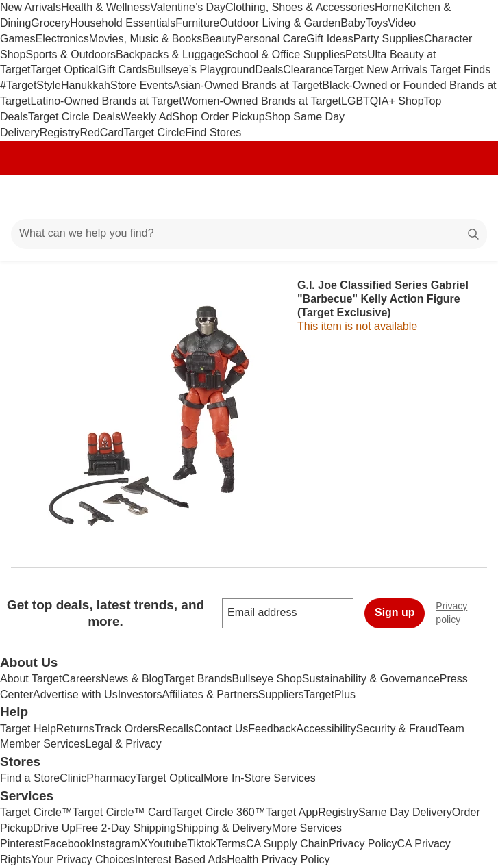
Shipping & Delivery (224, 828)
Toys (377, 23)
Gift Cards (123, 69)
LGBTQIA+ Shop (383, 101)
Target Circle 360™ (219, 812)
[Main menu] (29, 197)
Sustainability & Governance (371, 679)
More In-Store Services (260, 778)
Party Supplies (389, 39)
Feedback (272, 729)
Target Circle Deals (74, 117)
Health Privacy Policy (278, 859)
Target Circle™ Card (122, 812)
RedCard (101, 132)
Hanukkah (86, 85)
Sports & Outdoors (71, 54)
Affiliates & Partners (210, 694)
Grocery (50, 23)
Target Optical (64, 69)
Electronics (62, 39)
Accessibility (326, 729)
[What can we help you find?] (249, 234)
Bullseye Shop (267, 679)
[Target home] (249, 197)
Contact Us (221, 729)
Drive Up (54, 828)
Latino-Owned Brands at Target (106, 101)
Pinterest (22, 844)
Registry (60, 132)
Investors (140, 694)
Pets (356, 54)
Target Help (28, 729)
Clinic (73, 778)
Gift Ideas (329, 39)
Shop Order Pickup (218, 117)
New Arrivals (30, 7)
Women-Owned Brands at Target (262, 101)
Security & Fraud (397, 729)
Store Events (142, 85)
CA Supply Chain (287, 844)
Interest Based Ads (181, 859)
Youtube (167, 844)
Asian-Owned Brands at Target (248, 85)
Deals (269, 69)
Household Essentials (123, 23)
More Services (307, 828)
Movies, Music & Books (146, 39)
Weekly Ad (146, 117)
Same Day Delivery (405, 812)
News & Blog (132, 679)
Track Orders (126, 729)
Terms (231, 844)
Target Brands (198, 679)
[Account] (434, 197)
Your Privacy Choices (83, 859)
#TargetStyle (30, 85)
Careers (81, 679)
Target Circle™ (36, 812)
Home (389, 7)
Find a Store (30, 778)
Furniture (197, 23)
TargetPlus (329, 694)
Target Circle (155, 132)
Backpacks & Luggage (170, 54)
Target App (292, 812)
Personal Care (271, 39)
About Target (31, 679)
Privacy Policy (363, 844)
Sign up (395, 612)
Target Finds (460, 69)
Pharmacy (111, 778)
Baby (353, 23)
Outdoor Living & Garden (280, 23)
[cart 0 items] (469, 197)
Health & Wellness (105, 7)
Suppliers (281, 694)
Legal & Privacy (123, 744)
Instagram (115, 844)
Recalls (176, 729)
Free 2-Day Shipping (126, 828)
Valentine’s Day (188, 7)
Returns (75, 729)
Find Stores (213, 132)
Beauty (219, 39)
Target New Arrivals (382, 69)
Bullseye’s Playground (201, 69)
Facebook (67, 844)
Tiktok (201, 844)
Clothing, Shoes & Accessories (300, 7)
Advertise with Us (75, 694)
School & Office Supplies (285, 54)
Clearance (308, 69)
